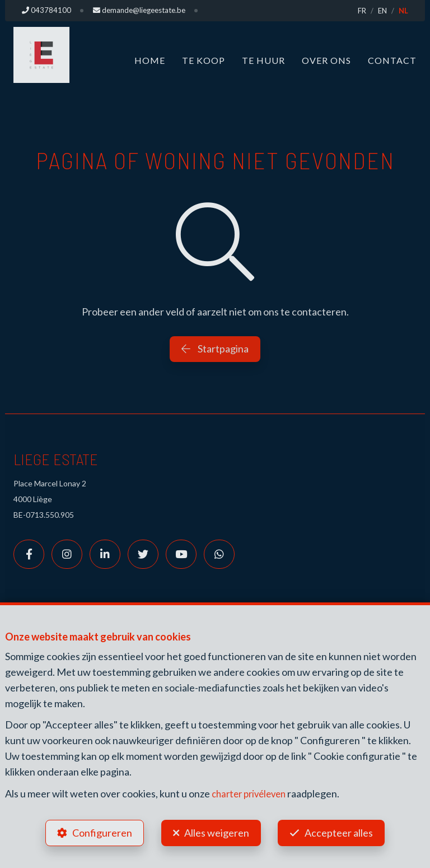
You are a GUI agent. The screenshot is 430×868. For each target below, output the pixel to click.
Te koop (204, 60)
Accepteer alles (340, 832)
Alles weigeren (217, 832)
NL (403, 11)
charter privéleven (252, 792)
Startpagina (215, 349)
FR (362, 11)
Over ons (326, 60)
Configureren (101, 832)
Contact (392, 60)
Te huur (263, 60)
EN (382, 11)
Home (150, 60)
